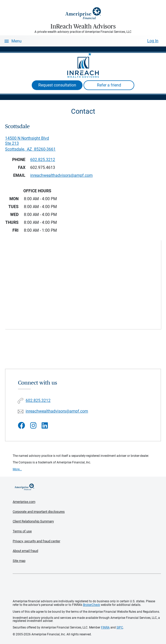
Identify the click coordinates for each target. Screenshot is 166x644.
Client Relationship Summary (33, 521)
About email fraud (25, 551)
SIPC (120, 627)
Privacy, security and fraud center (36, 541)
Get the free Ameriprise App (87, 587)
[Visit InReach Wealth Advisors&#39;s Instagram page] (33, 426)
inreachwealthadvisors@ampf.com (57, 411)
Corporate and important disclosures (39, 512)
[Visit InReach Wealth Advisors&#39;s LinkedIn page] (45, 426)
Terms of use (22, 531)
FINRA (105, 627)
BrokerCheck (92, 605)
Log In (153, 41)
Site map (19, 561)
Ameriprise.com (24, 502)
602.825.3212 (43, 160)
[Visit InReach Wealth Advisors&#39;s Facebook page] (22, 426)
